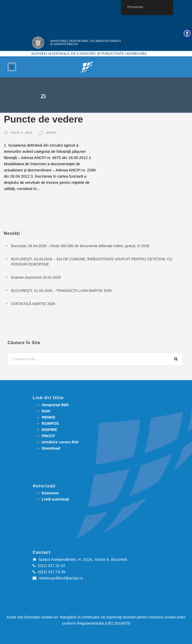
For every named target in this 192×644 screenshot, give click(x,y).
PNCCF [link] (48, 436)
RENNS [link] (48, 417)
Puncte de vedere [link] (43, 119)
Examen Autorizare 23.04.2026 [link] (36, 277)
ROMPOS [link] (50, 423)
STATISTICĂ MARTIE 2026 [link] (33, 304)
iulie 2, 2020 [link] (22, 133)
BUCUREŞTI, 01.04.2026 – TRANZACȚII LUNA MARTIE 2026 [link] (61, 291)
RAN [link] (46, 411)
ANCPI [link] (51, 133)
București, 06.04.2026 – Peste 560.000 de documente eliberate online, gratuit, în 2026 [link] (80, 246)
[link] (87, 67)
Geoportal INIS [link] (55, 405)
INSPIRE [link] (49, 430)
